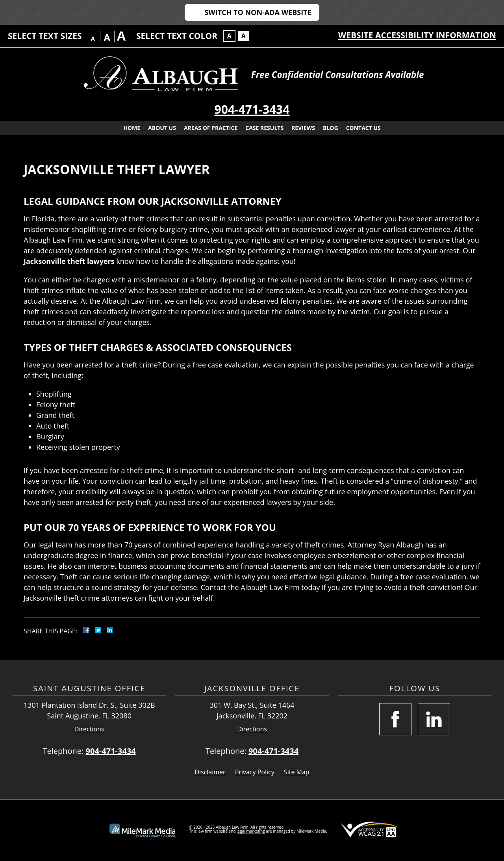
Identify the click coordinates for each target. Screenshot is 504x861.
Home (132, 128)
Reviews (303, 128)
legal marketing (251, 831)
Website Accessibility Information (417, 35)
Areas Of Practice (211, 128)
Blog (331, 128)
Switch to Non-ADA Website (258, 12)
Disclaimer (210, 772)
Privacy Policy (255, 772)
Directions (89, 729)
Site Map (297, 772)
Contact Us (363, 128)
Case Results (264, 128)
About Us (162, 128)
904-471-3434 (252, 109)
